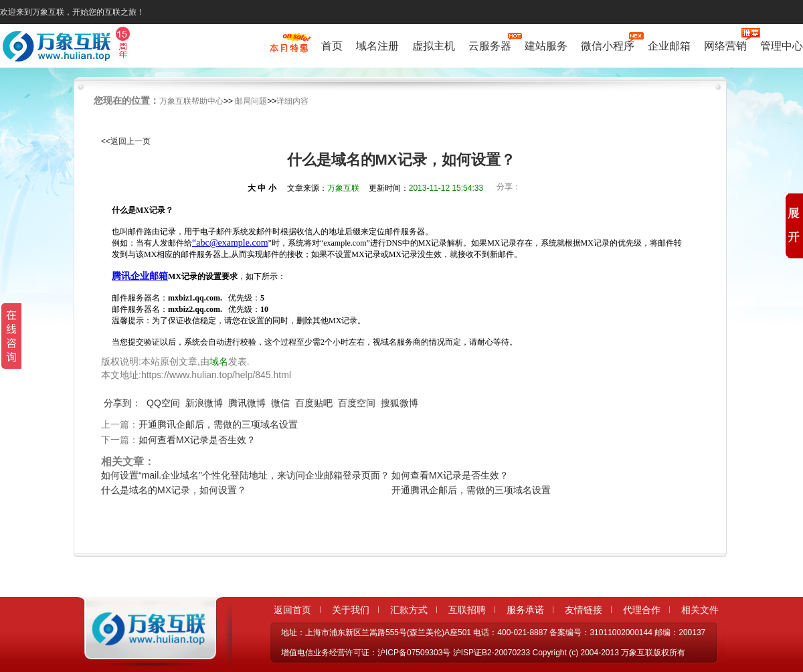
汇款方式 (409, 610)
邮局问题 (251, 101)
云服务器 (490, 45)
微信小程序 (608, 45)
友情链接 (584, 610)
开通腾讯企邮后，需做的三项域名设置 (218, 424)
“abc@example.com (230, 243)
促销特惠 (289, 49)
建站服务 (546, 46)
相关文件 (700, 610)
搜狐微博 (399, 403)
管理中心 (782, 46)
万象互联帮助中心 (191, 101)
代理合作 (642, 610)
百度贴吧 (314, 403)
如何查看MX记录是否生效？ (197, 440)
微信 (280, 403)
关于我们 (351, 610)
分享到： (122, 403)
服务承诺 (525, 610)
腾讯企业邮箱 (140, 276)
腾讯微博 (247, 403)
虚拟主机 (434, 46)
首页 (332, 46)
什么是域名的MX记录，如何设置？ (174, 490)
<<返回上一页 (126, 141)
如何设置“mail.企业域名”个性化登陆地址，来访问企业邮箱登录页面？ (245, 475)
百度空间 (357, 403)
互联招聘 (467, 610)
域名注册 (377, 46)
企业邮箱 (669, 46)
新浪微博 (204, 403)
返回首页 (292, 610)
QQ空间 (163, 403)
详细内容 (292, 101)
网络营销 (725, 45)
